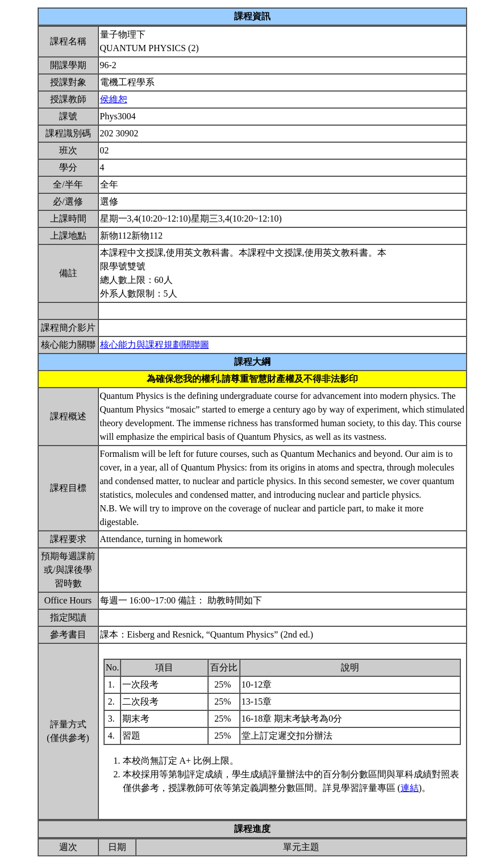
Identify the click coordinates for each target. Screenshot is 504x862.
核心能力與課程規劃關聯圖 (155, 345)
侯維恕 (114, 99)
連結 (410, 788)
